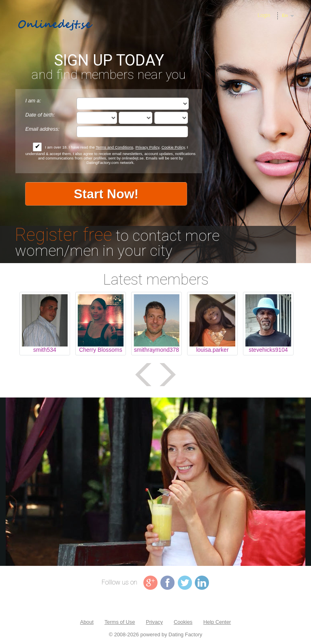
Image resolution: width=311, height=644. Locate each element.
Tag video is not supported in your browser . (155, 482)
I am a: (33, 101)
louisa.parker (212, 350)
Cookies (183, 622)
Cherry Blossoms (101, 350)
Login (264, 15)
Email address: (42, 129)
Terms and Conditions (114, 147)
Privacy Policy (147, 147)
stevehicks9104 (268, 350)
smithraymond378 (157, 350)
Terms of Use (120, 622)
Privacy (154, 622)
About (87, 622)
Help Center (217, 622)
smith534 (45, 350)
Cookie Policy (173, 147)
